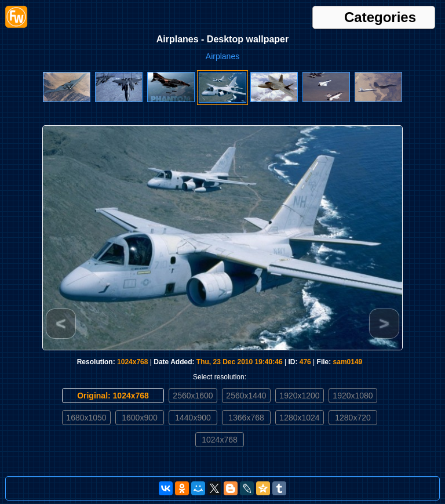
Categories (380, 17)
